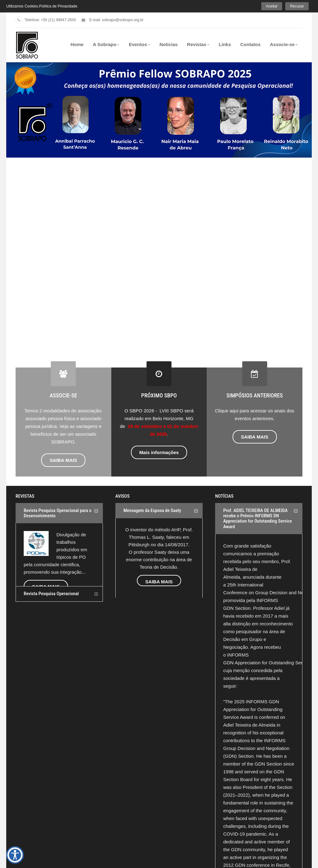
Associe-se (284, 44)
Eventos (139, 44)
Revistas (198, 44)
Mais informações (159, 452)
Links (225, 44)
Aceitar (272, 6)
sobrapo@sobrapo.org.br (123, 20)
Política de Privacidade (58, 6)
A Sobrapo (106, 44)
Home (77, 44)
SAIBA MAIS (63, 460)
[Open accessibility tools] (15, 855)
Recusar (297, 6)
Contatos (251, 44)
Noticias (169, 44)
